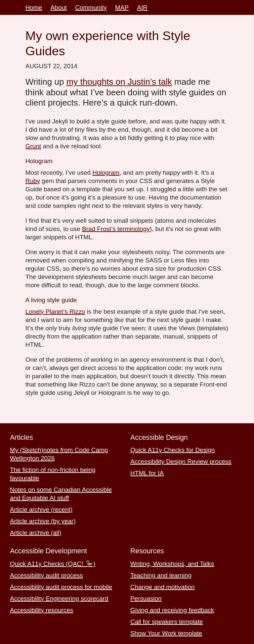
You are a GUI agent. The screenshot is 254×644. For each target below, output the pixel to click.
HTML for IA (147, 473)
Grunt (33, 146)
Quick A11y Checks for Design (172, 450)
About (59, 7)
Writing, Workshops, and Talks (172, 564)
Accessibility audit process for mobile (61, 587)
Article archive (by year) (43, 521)
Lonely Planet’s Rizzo (55, 312)
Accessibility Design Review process (181, 461)
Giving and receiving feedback (172, 610)
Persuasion (146, 598)
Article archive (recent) (41, 509)
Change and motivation (162, 587)
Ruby (33, 181)
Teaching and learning (161, 575)
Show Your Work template (166, 633)
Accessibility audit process (46, 575)
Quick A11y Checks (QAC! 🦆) (53, 564)
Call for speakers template (167, 622)
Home (34, 7)
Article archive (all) (36, 533)
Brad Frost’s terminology (116, 229)
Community (91, 7)
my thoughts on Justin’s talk (119, 82)
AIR (142, 7)
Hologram (106, 173)
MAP (122, 7)
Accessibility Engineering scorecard (59, 598)
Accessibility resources (42, 610)
